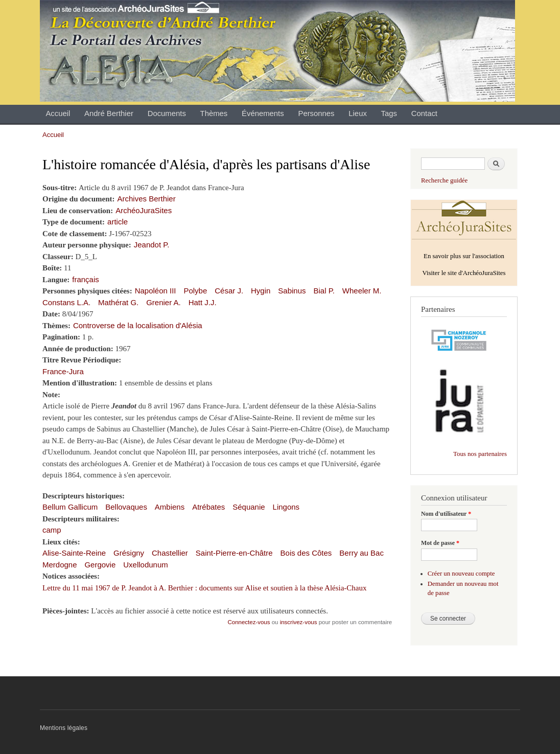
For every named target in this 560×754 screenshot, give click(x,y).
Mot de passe (440, 543)
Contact (424, 113)
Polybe (195, 291)
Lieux (358, 113)
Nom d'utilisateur (446, 514)
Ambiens (170, 507)
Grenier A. (163, 302)
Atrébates (208, 507)
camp (52, 530)
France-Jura (63, 371)
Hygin (261, 291)
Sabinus (292, 291)
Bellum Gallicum (70, 507)
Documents (167, 113)
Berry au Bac (361, 553)
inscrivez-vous (299, 622)
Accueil (58, 113)
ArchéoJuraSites (144, 210)
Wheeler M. (362, 291)
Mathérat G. (118, 302)
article (118, 222)
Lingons (286, 507)
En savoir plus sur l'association (464, 256)
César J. (229, 291)
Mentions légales (64, 728)
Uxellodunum (145, 565)
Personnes (316, 113)
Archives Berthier (147, 199)
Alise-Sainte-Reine (74, 553)
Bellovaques (126, 507)
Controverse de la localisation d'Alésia (138, 325)
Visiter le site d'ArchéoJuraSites (464, 273)
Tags (389, 113)
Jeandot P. (152, 245)
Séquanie (249, 507)
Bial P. (324, 291)
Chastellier (170, 553)
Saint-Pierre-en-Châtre (234, 553)
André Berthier (109, 113)
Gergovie (100, 565)
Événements (263, 113)
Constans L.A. (66, 302)
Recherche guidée (444, 180)
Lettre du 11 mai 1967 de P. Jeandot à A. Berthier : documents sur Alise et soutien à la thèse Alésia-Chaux (204, 588)
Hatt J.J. (203, 302)
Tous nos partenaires (480, 454)
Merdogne (60, 565)
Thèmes (214, 113)
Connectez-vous (249, 622)
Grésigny (129, 553)
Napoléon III (156, 291)
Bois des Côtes (306, 553)
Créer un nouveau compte (461, 574)
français (85, 279)
